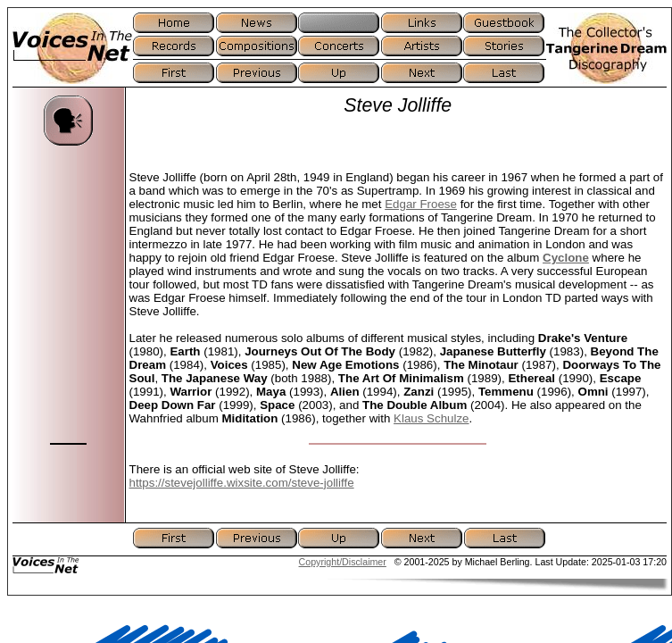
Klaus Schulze (431, 418)
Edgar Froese (421, 204)
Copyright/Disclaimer (343, 562)
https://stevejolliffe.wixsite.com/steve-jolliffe (242, 483)
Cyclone (566, 258)
